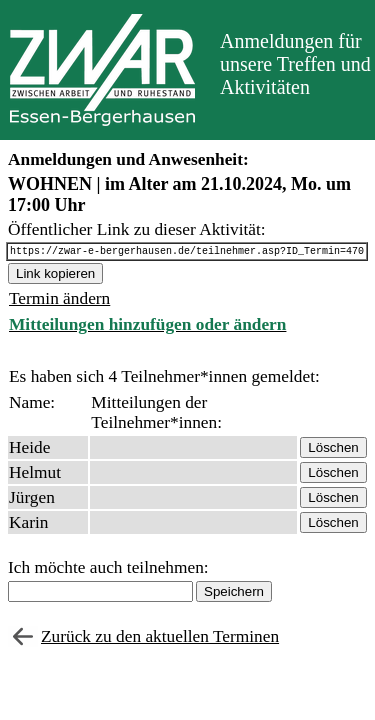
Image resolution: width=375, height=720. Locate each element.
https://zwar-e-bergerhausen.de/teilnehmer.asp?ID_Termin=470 (187, 253)
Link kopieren (55, 276)
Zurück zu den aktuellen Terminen (160, 639)
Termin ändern (59, 301)
